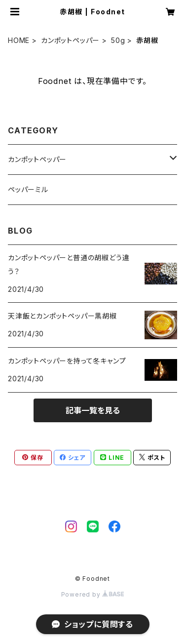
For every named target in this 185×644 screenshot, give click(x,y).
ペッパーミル (28, 189)
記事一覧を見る (93, 410)
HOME (19, 40)
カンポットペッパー (70, 40)
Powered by (93, 594)
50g (118, 40)
